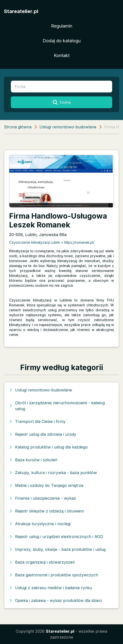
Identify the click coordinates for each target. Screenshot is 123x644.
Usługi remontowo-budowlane (68, 127)
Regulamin (62, 26)
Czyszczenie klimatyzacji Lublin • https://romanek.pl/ (52, 242)
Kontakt (62, 55)
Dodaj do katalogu (62, 41)
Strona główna (18, 127)
